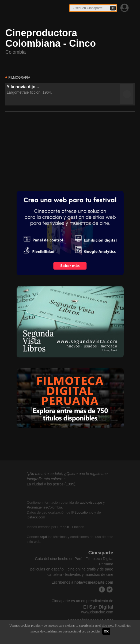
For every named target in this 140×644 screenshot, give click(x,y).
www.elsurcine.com (97, 612)
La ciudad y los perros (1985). (52, 484)
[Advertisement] (46, 151)
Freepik (63, 527)
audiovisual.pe (91, 502)
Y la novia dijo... (23, 87)
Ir (113, 8)
